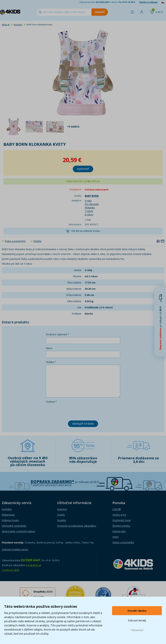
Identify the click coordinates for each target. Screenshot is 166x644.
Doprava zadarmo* (52, 482)
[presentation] (72, 411)
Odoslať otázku (83, 424)
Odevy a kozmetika (123, 542)
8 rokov (89, 214)
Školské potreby (121, 526)
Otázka (37, 241)
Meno (49, 348)
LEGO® (117, 509)
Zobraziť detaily (137, 620)
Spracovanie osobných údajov (19, 531)
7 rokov (89, 211)
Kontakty (7, 509)
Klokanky (18, 25)
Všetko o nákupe (148, 2)
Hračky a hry (119, 515)
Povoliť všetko (137, 611)
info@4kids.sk (34, 565)
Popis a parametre (15, 241)
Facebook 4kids (11, 570)
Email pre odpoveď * (57, 334)
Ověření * (51, 402)
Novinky (62, 520)
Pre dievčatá (92, 204)
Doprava (62, 509)
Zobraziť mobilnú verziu (15, 549)
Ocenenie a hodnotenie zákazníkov (77, 526)
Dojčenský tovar (122, 520)
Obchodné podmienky (14, 526)
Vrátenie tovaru (10, 520)
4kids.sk (6, 25)
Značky (61, 515)
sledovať (83, 169)
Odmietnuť (137, 630)
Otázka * (51, 362)
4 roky (88, 201)
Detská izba (119, 531)
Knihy (115, 537)
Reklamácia (8, 515)
